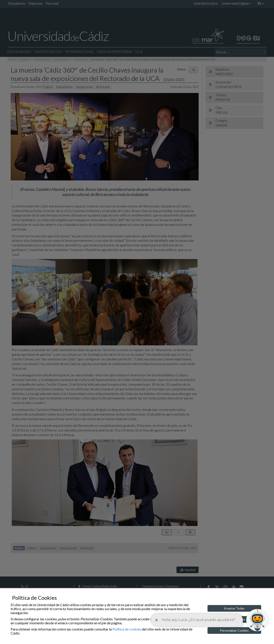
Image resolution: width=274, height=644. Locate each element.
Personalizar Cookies (234, 630)
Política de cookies (127, 629)
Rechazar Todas (234, 619)
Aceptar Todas (234, 608)
